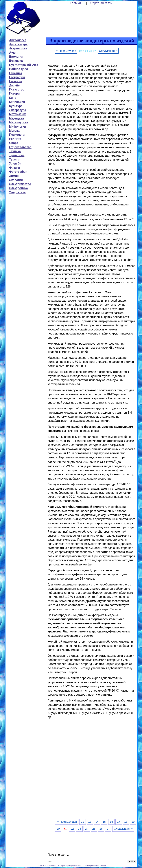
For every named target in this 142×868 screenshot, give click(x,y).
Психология (18, 135)
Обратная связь (101, 3)
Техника (15, 151)
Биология (16, 57)
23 (79, 829)
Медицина (16, 118)
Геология (16, 81)
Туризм (14, 159)
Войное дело (19, 69)
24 (87, 829)
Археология (18, 40)
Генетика (16, 73)
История (15, 94)
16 (111, 822)
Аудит (14, 53)
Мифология (18, 127)
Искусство (17, 89)
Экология (16, 180)
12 (83, 822)
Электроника (19, 188)
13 (90, 822)
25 (94, 829)
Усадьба (15, 163)
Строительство (20, 147)
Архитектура (18, 44)
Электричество (20, 184)
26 (101, 829)
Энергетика (17, 192)
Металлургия (19, 122)
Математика (18, 114)
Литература (18, 110)
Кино (13, 98)
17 (119, 822)
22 (72, 829)
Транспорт (17, 155)
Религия (15, 139)
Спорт (14, 143)
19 (133, 822)
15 (104, 822)
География (17, 77)
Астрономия (18, 48)
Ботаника (16, 61)
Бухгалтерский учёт (24, 65)
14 (97, 822)
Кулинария (17, 102)
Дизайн (14, 85)
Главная (76, 3)
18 (126, 822)
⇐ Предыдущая (66, 51)
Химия (14, 176)
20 (58, 829)
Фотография (18, 172)
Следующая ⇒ (108, 51)
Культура (16, 106)
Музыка (15, 131)
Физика (14, 168)
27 (108, 829)
